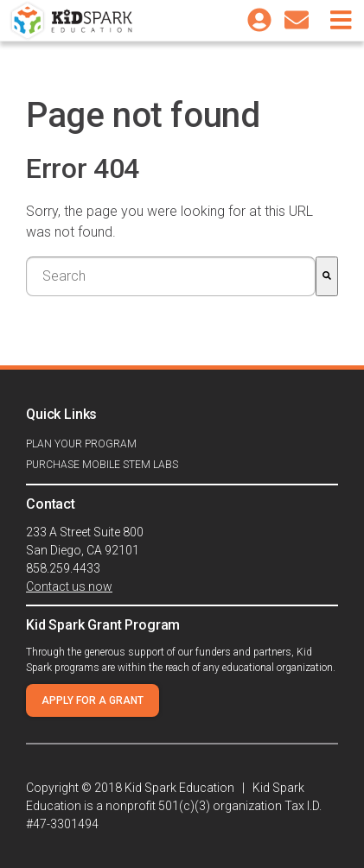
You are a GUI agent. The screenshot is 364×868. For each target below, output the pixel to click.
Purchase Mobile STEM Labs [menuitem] (102, 465)
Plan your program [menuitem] (81, 444)
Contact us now (69, 586)
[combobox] (171, 276)
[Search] (327, 276)
